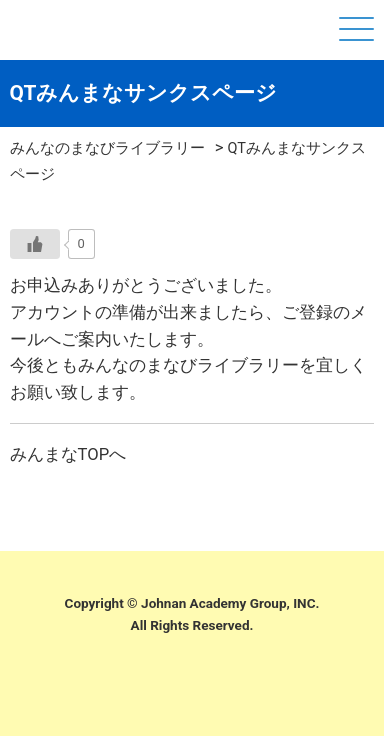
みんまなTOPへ (68, 454)
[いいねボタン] (35, 244)
